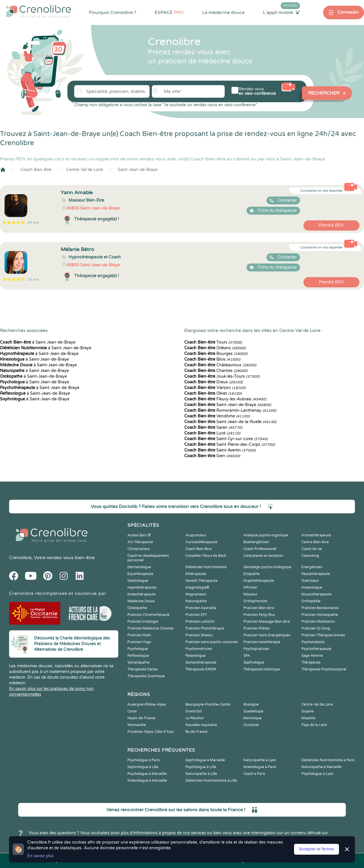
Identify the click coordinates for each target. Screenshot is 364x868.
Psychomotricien (199, 649)
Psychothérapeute (316, 649)
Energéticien (312, 567)
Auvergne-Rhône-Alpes (147, 704)
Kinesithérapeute (141, 594)
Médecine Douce (141, 601)
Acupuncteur (196, 535)
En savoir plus (41, 856)
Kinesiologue (312, 587)
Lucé (212, 433)
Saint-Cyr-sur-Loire (226, 439)
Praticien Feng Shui (259, 615)
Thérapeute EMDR (201, 669)
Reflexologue (138, 656)
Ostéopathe (137, 608)
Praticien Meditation (318, 622)
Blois (212, 359)
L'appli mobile (282, 12)
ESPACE (169, 12)
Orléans (215, 348)
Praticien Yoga (139, 642)
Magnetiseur (196, 594)
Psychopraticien (256, 649)
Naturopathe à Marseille (321, 767)
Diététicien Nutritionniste (206, 567)
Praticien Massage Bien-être (267, 622)
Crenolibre (20, 558)
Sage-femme (312, 656)
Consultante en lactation (263, 556)
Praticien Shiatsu (199, 635)
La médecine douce (223, 12)
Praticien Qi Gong (316, 628)
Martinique (253, 718)
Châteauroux (220, 365)
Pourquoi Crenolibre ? (113, 12)
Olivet (213, 393)
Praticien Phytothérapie (205, 628)
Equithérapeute (140, 574)
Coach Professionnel (260, 549)
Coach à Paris (254, 774)
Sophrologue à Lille (143, 767)
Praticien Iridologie (143, 622)
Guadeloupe (253, 711)
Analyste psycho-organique (266, 535)
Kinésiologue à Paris (260, 767)
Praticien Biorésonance (320, 608)
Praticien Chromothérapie (148, 615)
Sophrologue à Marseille (205, 760)
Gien (212, 456)
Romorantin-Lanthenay (230, 410)
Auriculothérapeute (201, 542)
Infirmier (250, 587)
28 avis (33, 223)
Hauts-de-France (141, 718)
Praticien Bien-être (259, 608)
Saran (213, 427)
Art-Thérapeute (140, 542)
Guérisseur (310, 581)
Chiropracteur (139, 549)
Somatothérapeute (201, 662)
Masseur (251, 594)
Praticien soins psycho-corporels (212, 642)
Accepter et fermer (317, 849)
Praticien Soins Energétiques (267, 635)
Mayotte (308, 718)
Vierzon (215, 388)
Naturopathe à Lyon (260, 760)
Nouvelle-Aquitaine (201, 725)
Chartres (216, 371)
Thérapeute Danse (142, 669)
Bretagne (251, 704)
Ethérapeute (196, 574)
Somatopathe (138, 662)
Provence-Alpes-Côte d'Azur (151, 732)
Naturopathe (196, 601)
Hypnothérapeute (142, 587)
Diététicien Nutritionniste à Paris (328, 760)
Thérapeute (311, 662)
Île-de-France (196, 732)
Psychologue (138, 649)
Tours (213, 342)
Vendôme (217, 416)
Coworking (310, 556)
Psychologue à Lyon (317, 774)
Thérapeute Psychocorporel (324, 669)
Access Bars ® (139, 535)
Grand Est (194, 711)
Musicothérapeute (317, 594)
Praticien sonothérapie (262, 642)
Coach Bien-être (36, 170)
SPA (247, 656)
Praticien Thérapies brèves (323, 635)
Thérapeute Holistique (262, 669)
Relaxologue (196, 656)
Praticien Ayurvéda (201, 608)
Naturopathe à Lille (201, 774)
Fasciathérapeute (316, 574)
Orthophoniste (255, 601)
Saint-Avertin (220, 450)
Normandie (137, 725)
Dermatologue (139, 567)
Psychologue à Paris (144, 760)
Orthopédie (311, 601)
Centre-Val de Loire (85, 170)
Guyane (308, 711)
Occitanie (251, 725)
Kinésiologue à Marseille (147, 781)
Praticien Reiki (139, 635)
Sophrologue (254, 662)
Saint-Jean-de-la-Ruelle (230, 422)
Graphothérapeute (259, 581)
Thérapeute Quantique (146, 676)
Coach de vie (312, 549)
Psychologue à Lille (201, 767)
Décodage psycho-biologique (267, 567)
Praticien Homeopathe (320, 615)
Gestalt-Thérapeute (201, 581)
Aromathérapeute (316, 535)
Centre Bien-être (315, 542)
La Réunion (195, 718)
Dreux (214, 382)
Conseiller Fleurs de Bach (206, 556)
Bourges (216, 354)
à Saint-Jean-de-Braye (38, 342)
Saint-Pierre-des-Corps (230, 445)
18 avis (33, 279)
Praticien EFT (196, 615)
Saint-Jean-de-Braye (138, 170)
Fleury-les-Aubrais (225, 399)
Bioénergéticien (256, 542)
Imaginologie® (197, 587)
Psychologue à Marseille (147, 774)
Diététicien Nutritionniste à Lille (211, 781)
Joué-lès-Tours (222, 376)
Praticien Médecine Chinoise (150, 628)
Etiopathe (252, 574)
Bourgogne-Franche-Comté (208, 704)
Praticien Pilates (257, 628)
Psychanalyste (313, 642)
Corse (132, 711)
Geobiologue (138, 581)
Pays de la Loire (314, 725)
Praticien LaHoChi (200, 622)
